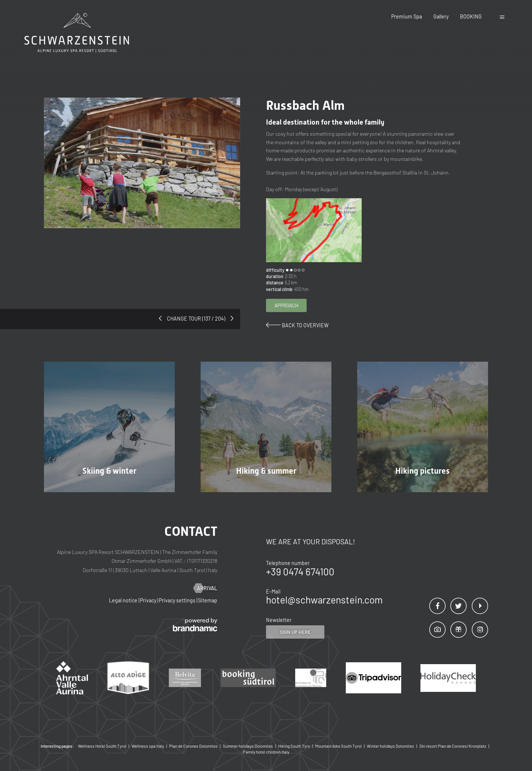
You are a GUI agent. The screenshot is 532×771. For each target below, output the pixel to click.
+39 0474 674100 (300, 572)
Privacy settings (178, 600)
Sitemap (208, 600)
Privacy (149, 600)
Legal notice (124, 600)
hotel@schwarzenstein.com (324, 600)
